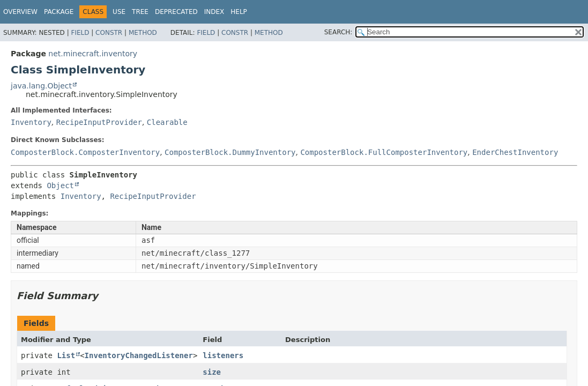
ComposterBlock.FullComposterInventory (384, 152)
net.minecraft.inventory (93, 54)
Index (214, 12)
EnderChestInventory (515, 152)
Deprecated (176, 12)
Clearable (167, 122)
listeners (223, 355)
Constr (109, 33)
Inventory (31, 122)
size (212, 372)
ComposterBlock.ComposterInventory (85, 152)
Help (239, 12)
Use (119, 12)
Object (60, 185)
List (66, 355)
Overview (20, 12)
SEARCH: (338, 32)
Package (59, 12)
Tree (140, 12)
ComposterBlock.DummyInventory (230, 152)
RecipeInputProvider (99, 122)
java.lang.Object (41, 86)
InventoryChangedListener (139, 355)
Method (143, 33)
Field (80, 33)
